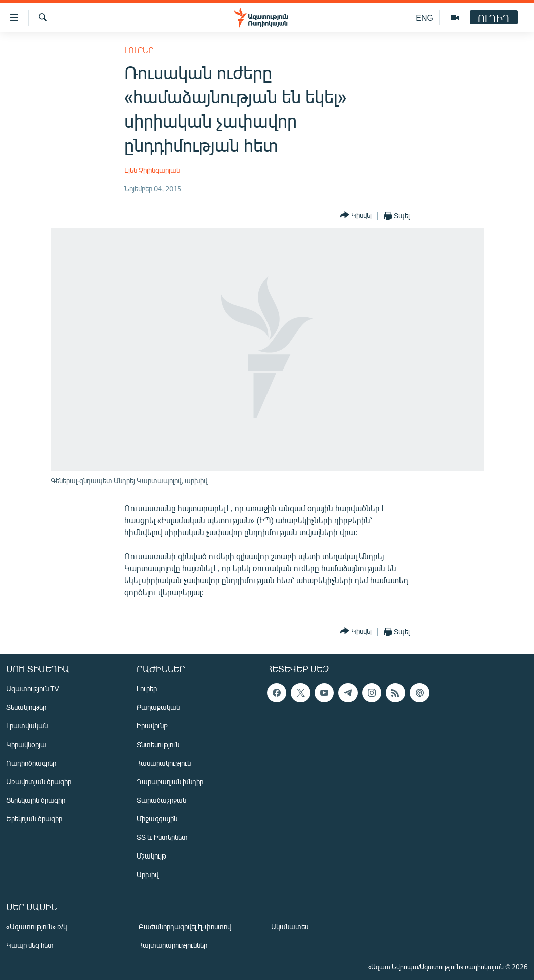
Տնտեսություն (158, 744)
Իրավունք (152, 726)
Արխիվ (147, 874)
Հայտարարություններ (173, 945)
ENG (424, 17)
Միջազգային (157, 819)
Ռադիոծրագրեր (31, 763)
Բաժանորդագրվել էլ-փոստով (185, 927)
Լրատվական (27, 726)
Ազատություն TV (33, 689)
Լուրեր (139, 50)
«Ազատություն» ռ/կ (36, 927)
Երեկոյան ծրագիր (34, 819)
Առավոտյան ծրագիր (39, 781)
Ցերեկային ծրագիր (36, 800)
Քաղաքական (158, 707)
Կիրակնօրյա (26, 744)
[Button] (356, 216)
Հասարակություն (164, 763)
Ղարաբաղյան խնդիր (170, 781)
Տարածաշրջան (161, 800)
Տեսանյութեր (26, 707)
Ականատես (290, 927)
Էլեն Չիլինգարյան (152, 170)
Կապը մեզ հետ (30, 945)
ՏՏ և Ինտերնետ (162, 837)
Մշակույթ (151, 856)
